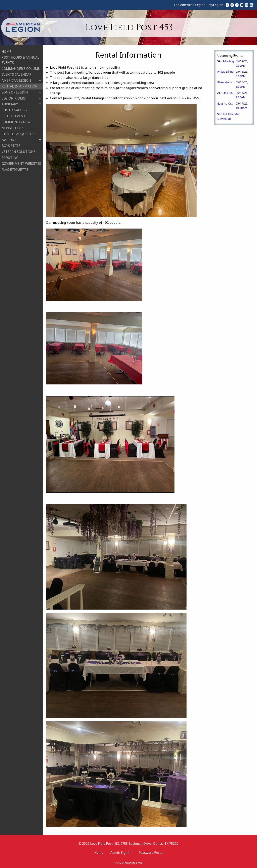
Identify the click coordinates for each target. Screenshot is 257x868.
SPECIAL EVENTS (14, 116)
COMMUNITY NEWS (17, 122)
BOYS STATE (11, 145)
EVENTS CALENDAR (16, 74)
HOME (6, 51)
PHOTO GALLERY (14, 110)
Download (224, 119)
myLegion (216, 5)
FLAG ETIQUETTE (15, 169)
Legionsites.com (133, 863)
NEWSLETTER (12, 128)
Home (99, 853)
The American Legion (189, 5)
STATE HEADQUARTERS (19, 133)
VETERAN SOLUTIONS (19, 151)
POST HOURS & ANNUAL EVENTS (20, 60)
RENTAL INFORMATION (20, 86)
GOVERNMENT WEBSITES (21, 163)
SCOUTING (10, 157)
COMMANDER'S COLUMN (21, 68)
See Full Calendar (228, 114)
